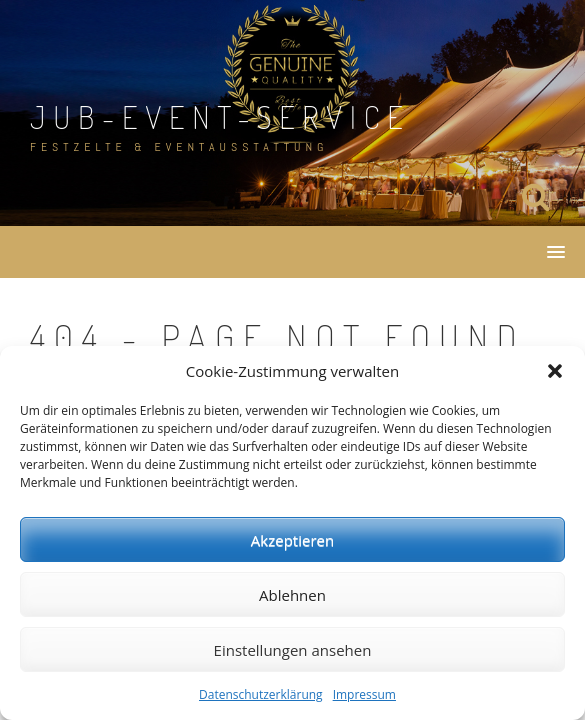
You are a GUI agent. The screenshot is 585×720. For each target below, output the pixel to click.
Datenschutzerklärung (261, 694)
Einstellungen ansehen (293, 650)
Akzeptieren (292, 540)
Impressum (364, 694)
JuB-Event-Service (220, 116)
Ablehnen (292, 595)
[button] (555, 371)
